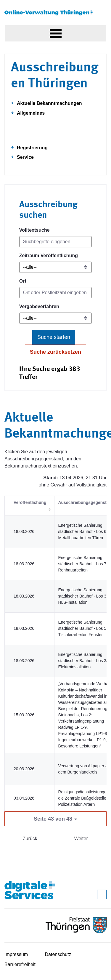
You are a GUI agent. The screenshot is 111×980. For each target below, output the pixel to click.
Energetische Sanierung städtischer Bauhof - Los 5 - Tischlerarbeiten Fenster (83, 628)
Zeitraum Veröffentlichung (49, 256)
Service (25, 157)
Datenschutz (58, 954)
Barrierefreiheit (20, 964)
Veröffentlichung (30, 502)
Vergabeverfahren (39, 306)
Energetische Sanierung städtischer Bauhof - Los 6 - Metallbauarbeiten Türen (83, 531)
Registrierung (32, 148)
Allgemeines (31, 113)
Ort (23, 281)
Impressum (16, 954)
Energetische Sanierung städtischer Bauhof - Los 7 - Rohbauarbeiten (83, 564)
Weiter (81, 839)
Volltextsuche (34, 230)
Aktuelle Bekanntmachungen (49, 103)
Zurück (30, 839)
